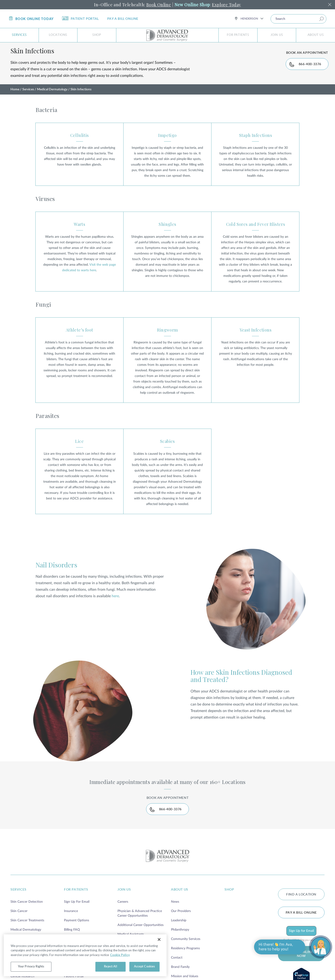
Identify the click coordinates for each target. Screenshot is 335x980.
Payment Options (77, 931)
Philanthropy (180, 940)
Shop (97, 35)
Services (19, 35)
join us (124, 900)
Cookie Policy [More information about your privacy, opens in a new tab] (120, 955)
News (175, 912)
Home (15, 95)
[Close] (159, 939)
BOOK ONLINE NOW (301, 964)
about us (180, 900)
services (18, 900)
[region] (85, 955)
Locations (58, 35)
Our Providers (181, 921)
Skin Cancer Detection (27, 912)
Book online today (31, 19)
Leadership (179, 931)
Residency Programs (185, 959)
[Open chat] (321, 947)
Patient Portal (80, 18)
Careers (123, 912)
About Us (316, 35)
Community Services (186, 949)
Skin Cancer (19, 921)
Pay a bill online (123, 19)
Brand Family (180, 977)
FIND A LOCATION (301, 905)
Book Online (159, 5)
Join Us (277, 35)
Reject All (110, 967)
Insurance (71, 921)
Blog (67, 977)
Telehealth (18, 977)
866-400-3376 (306, 71)
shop (229, 900)
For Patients (238, 35)
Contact (177, 968)
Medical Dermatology (52, 95)
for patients (76, 900)
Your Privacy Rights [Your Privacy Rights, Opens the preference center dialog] (31, 967)
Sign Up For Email (77, 912)
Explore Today (226, 5)
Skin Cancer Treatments (27, 931)
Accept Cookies (145, 967)
